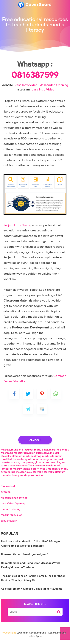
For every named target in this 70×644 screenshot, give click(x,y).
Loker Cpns (35, 638)
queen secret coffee (20, 468)
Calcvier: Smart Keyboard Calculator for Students (32, 591)
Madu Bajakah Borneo (14, 500)
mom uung (42, 462)
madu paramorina (32, 478)
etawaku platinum (55, 474)
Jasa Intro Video (26, 87)
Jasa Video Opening (54, 87)
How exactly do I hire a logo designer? (24, 557)
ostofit (35, 471)
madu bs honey (10, 478)
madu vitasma (21, 471)
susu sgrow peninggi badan (28, 465)
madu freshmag (11, 512)
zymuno (6, 494)
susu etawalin (44, 455)
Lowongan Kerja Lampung (31, 635)
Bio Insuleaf (8, 489)
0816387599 (35, 77)
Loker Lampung (57, 635)
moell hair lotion (11, 462)
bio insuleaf (26, 452)
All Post (35, 442)
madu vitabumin (52, 458)
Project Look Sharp (17, 228)
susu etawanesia (43, 468)
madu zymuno (10, 452)
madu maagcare (50, 471)
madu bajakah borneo (48, 452)
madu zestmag (32, 458)
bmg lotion (28, 462)
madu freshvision (24, 455)
